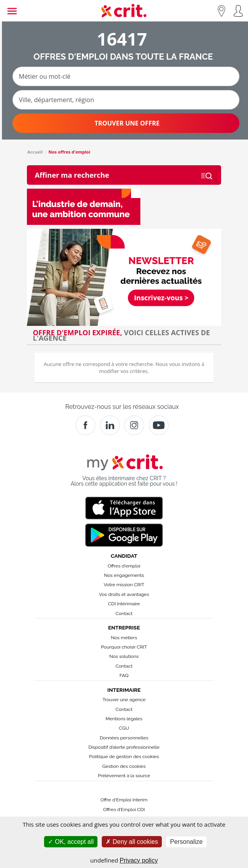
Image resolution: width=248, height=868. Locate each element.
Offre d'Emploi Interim (124, 800)
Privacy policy (139, 860)
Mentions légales (124, 719)
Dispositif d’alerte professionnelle (124, 747)
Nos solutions (124, 656)
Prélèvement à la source (124, 776)
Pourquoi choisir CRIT (124, 647)
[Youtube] (159, 425)
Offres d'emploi (124, 566)
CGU (124, 728)
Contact (124, 613)
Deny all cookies (132, 842)
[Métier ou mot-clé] (126, 76)
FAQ (124, 675)
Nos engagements (124, 575)
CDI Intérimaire (124, 604)
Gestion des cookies (124, 766)
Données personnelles (124, 738)
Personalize (186, 842)
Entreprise (124, 628)
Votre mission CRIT (124, 585)
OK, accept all (71, 842)
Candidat (124, 556)
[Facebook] (85, 425)
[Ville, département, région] (126, 100)
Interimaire (124, 690)
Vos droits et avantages (124, 594)
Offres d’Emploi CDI (124, 810)
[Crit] (110, 425)
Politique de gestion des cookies (124, 757)
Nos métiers (124, 638)
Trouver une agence (124, 700)
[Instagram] (134, 425)
